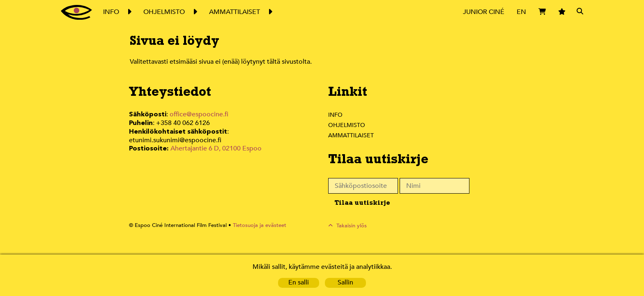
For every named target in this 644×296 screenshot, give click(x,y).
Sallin (346, 283)
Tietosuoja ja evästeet (255, 225)
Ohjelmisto (347, 125)
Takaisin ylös (352, 225)
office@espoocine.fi (199, 114)
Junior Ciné (484, 12)
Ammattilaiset (351, 135)
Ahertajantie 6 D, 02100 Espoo (215, 139)
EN (522, 12)
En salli (299, 283)
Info (335, 115)
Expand (129, 12)
